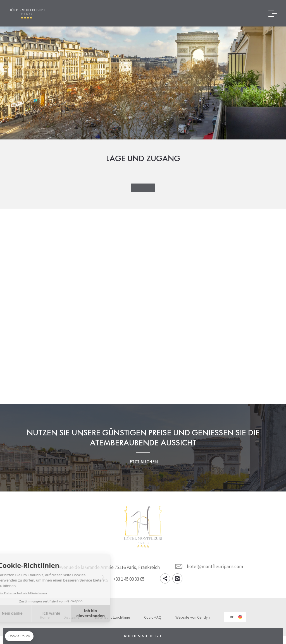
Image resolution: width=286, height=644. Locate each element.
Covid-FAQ (153, 617)
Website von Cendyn (193, 617)
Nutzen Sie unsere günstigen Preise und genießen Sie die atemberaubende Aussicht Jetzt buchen (143, 448)
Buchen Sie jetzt (143, 636)
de (232, 617)
